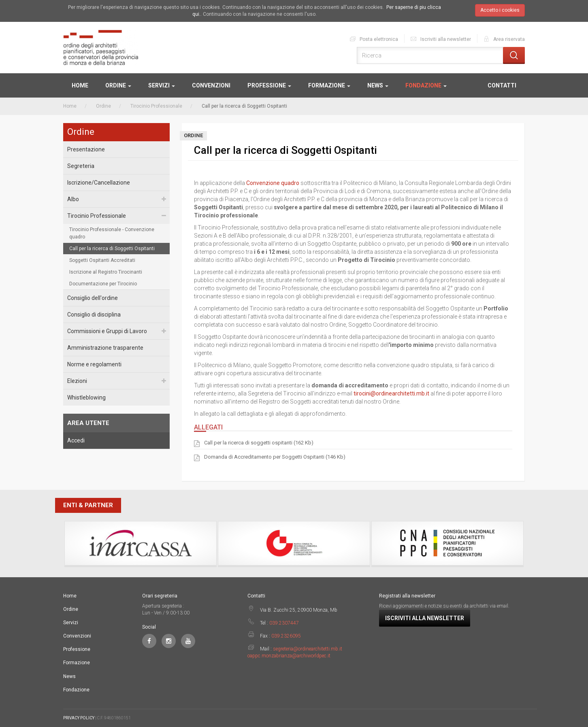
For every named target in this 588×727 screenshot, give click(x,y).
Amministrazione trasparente (105, 348)
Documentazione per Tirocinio (103, 284)
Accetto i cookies (500, 10)
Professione (269, 85)
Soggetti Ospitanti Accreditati (102, 260)
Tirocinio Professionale (156, 106)
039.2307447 (284, 623)
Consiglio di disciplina (94, 315)
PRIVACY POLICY (79, 718)
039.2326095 (286, 636)
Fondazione (426, 85)
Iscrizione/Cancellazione (99, 183)
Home (80, 85)
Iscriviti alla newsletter (440, 39)
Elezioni (77, 381)
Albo (73, 199)
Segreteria (81, 166)
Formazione (329, 85)
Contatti (502, 85)
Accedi (76, 440)
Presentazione (86, 149)
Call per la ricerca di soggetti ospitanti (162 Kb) (259, 443)
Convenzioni (211, 85)
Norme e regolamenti (94, 364)
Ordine (118, 85)
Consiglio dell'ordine (93, 298)
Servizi (162, 85)
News (378, 85)
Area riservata (504, 39)
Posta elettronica (374, 39)
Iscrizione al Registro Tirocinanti (106, 272)
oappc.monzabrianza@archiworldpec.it (289, 656)
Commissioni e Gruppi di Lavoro (107, 331)
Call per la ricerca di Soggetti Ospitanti (112, 249)
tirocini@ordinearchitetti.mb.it (391, 393)
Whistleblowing (86, 398)
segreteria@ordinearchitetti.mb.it (308, 649)
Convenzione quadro (273, 183)
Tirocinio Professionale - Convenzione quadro (112, 233)
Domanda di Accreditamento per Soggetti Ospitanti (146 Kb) (275, 457)
